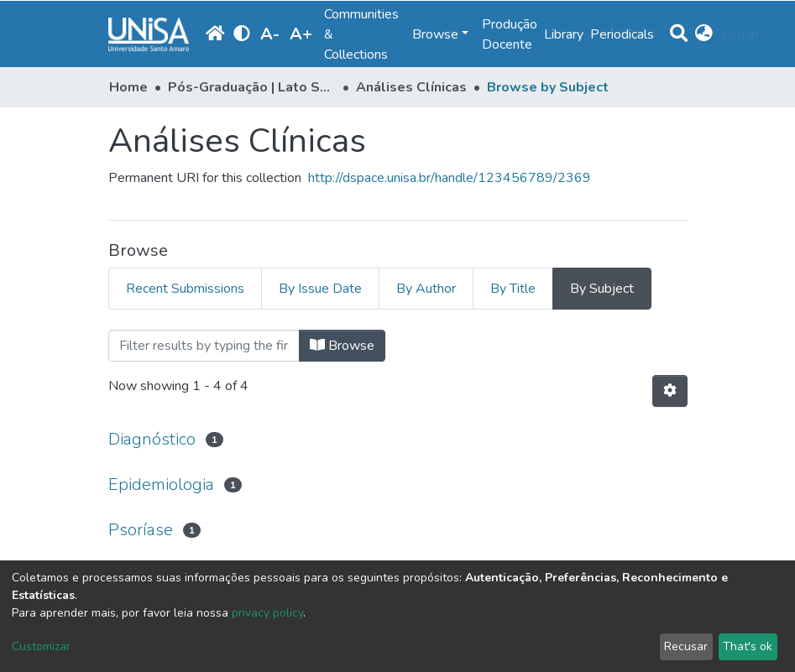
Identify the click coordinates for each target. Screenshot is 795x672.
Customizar (41, 646)
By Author (426, 289)
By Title (513, 289)
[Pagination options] (670, 391)
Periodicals (622, 34)
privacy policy (267, 613)
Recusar (686, 646)
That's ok (748, 646)
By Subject (602, 289)
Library (564, 34)
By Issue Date (320, 289)
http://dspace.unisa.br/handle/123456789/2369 (450, 178)
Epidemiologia (161, 484)
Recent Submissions (185, 289)
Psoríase (141, 530)
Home (128, 87)
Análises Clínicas (411, 87)
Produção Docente (510, 34)
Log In (742, 34)
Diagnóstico (152, 439)
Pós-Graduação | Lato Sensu (252, 87)
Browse (342, 346)
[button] (705, 34)
